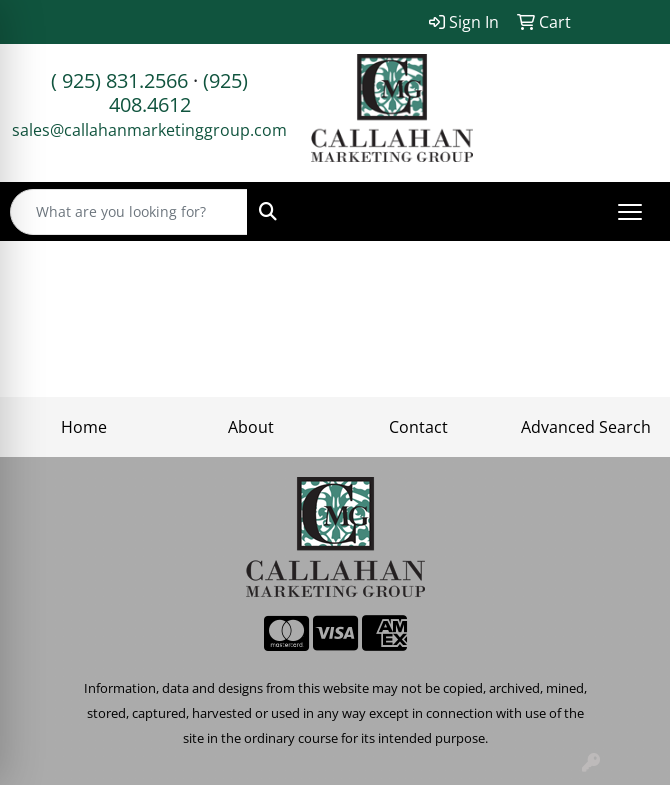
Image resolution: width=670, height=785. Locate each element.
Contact (418, 427)
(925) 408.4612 (179, 92)
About (251, 427)
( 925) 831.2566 (119, 80)
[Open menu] (630, 212)
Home (84, 427)
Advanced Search (586, 427)
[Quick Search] (129, 212)
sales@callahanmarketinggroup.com (149, 130)
